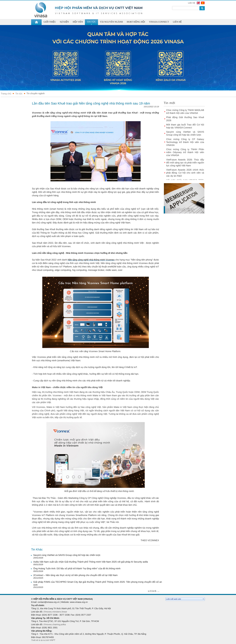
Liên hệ (192, 3)
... (158, 591)
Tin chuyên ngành (36, 93)
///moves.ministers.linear (55, 612)
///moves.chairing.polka (55, 624)
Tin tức (19, 94)
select (203, 599)
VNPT (53, 640)
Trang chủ (6, 94)
